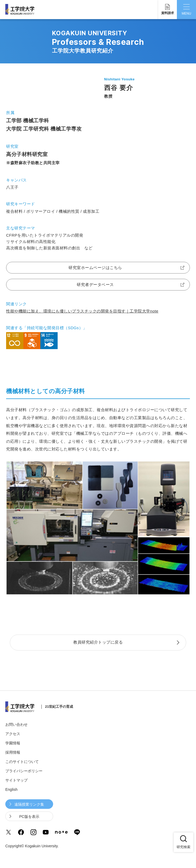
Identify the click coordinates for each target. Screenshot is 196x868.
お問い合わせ (16, 724)
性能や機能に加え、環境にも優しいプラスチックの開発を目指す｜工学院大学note (82, 311)
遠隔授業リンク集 (29, 804)
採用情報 (13, 752)
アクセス (13, 734)
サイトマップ (16, 780)
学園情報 (13, 743)
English (11, 789)
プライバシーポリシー (24, 771)
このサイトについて (22, 762)
